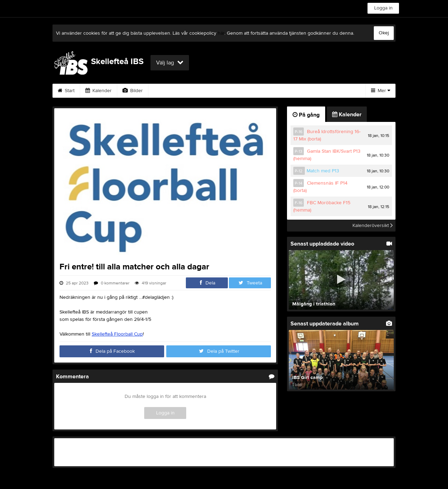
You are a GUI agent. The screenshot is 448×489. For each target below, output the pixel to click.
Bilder (133, 91)
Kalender (99, 91)
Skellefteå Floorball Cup (117, 334)
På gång (306, 115)
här (221, 33)
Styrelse (317, 91)
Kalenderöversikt (373, 226)
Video (164, 91)
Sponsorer (236, 91)
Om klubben (278, 91)
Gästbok (197, 91)
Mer (381, 91)
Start (66, 91)
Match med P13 (323, 171)
